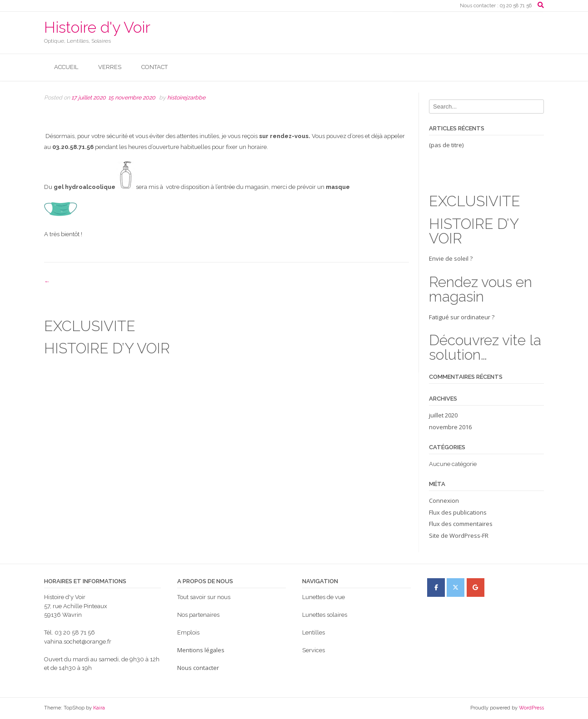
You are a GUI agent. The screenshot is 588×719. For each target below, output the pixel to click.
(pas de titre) (446, 145)
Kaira (99, 708)
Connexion (444, 501)
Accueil (66, 67)
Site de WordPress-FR (459, 536)
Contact (154, 67)
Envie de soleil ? (486, 279)
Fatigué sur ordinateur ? (486, 338)
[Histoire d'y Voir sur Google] (476, 588)
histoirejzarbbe (186, 97)
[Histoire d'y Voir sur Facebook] (436, 588)
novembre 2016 (450, 427)
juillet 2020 (443, 415)
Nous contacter (198, 668)
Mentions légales (201, 650)
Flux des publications (458, 512)
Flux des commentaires (461, 524)
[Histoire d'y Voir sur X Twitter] (456, 588)
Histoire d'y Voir (97, 27)
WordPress (531, 708)
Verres (110, 67)
